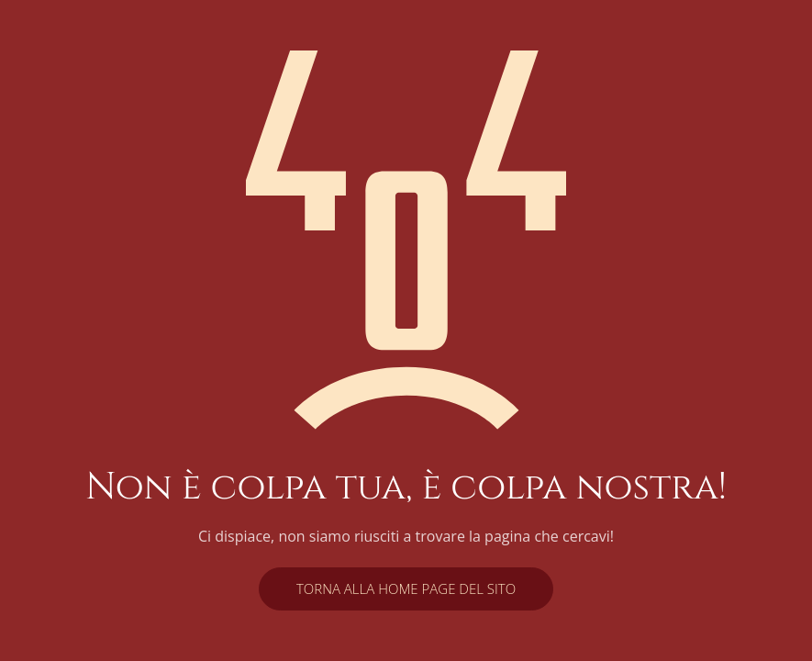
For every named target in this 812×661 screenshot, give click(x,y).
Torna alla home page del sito (406, 588)
